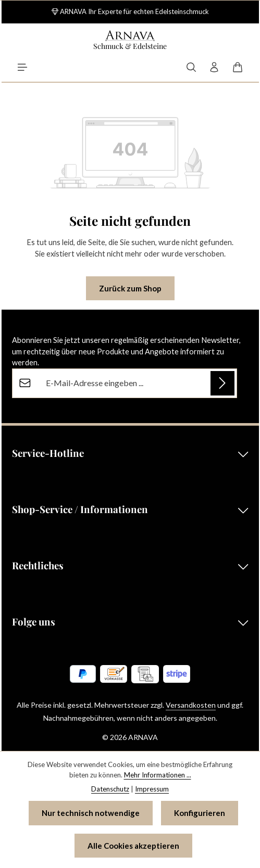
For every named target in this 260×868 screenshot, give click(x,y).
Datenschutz (110, 789)
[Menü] (22, 67)
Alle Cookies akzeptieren (133, 846)
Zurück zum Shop (130, 288)
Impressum (152, 789)
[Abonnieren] (222, 383)
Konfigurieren (200, 813)
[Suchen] (191, 67)
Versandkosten (191, 705)
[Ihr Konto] (214, 67)
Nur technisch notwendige (91, 813)
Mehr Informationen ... (158, 775)
